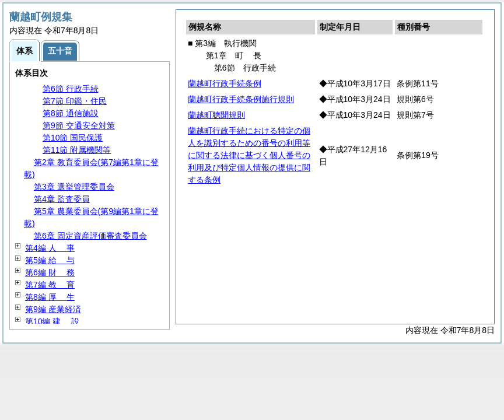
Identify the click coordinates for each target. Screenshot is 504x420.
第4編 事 (50, 248)
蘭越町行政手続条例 (225, 83)
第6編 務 (50, 272)
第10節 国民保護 (73, 138)
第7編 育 (50, 285)
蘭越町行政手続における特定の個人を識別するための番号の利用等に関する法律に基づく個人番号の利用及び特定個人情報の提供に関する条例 (249, 155)
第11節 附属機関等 (77, 150)
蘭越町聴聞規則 (216, 115)
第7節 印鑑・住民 (75, 101)
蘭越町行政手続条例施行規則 (241, 99)
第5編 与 (50, 260)
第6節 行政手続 (71, 89)
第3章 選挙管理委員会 (74, 187)
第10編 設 (52, 321)
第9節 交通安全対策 (79, 125)
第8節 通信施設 (71, 113)
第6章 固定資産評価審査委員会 (90, 236)
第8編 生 (50, 297)
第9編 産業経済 (53, 309)
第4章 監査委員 (62, 199)
